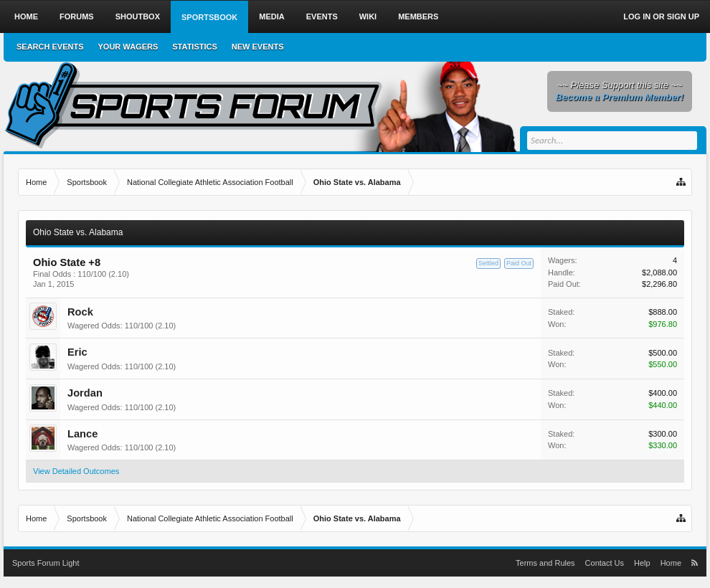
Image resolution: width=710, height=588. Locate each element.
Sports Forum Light (46, 563)
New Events (258, 47)
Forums (77, 16)
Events (322, 16)
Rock (80, 312)
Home (26, 16)
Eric (77, 352)
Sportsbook (209, 17)
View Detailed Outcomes (76, 471)
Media (271, 16)
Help (642, 563)
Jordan (85, 393)
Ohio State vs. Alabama (78, 232)
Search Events (50, 47)
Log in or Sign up (661, 16)
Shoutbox (138, 16)
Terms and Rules (545, 563)
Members (418, 16)
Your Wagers (128, 47)
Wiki (368, 16)
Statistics (195, 47)
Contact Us (605, 563)
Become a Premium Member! (620, 97)
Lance (82, 434)
